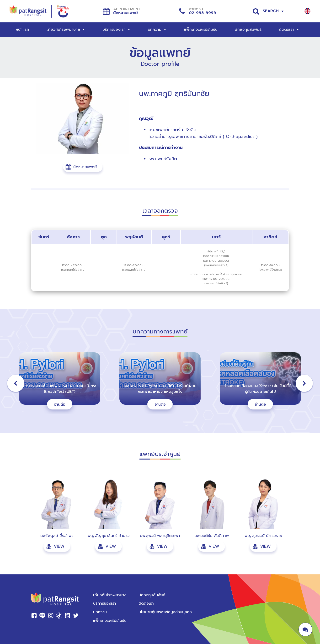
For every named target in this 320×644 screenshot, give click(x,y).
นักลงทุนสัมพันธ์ (248, 30)
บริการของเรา (117, 30)
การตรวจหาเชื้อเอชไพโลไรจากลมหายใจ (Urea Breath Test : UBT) (60, 388)
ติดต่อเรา (289, 30)
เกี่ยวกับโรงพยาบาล (66, 30)
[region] (160, 383)
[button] (83, 167)
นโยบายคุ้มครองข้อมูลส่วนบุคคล (165, 612)
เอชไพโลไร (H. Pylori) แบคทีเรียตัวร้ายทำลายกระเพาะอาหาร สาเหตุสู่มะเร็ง (160, 388)
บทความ (157, 30)
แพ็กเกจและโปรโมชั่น (201, 30)
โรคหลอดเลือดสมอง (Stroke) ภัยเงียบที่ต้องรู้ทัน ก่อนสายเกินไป (260, 388)
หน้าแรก (22, 30)
